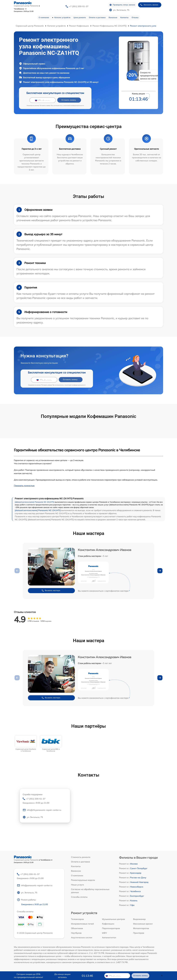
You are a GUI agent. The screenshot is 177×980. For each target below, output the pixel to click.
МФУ (105, 933)
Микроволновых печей (82, 924)
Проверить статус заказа (122, 5)
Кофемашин (108, 924)
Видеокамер (139, 919)
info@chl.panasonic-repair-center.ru (42, 810)
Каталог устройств (62, 17)
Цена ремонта (80, 17)
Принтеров (139, 933)
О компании (44, 17)
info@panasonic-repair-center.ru (35, 885)
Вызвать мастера (51, 591)
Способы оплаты (79, 897)
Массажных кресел (143, 924)
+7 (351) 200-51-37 (79, 6)
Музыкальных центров (113, 919)
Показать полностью (24, 486)
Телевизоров (77, 919)
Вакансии (113, 17)
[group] (26, 744)
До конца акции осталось (62, 976)
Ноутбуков (76, 933)
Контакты (124, 17)
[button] (160, 571)
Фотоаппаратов (141, 928)
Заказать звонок (149, 5)
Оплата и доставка (97, 17)
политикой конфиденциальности (74, 105)
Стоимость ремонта (81, 857)
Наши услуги (77, 885)
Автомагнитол (109, 937)
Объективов (77, 928)
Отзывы (135, 17)
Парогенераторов (111, 928)
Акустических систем (82, 937)
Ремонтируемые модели (83, 880)
